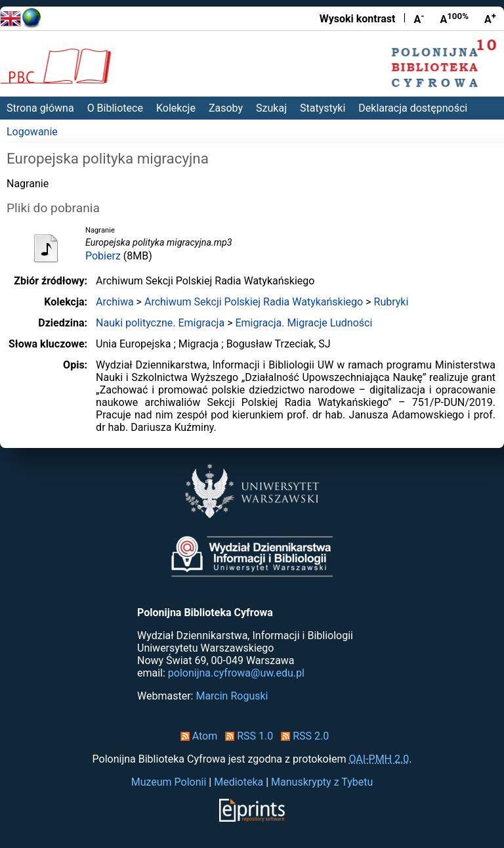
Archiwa (115, 302)
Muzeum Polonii (169, 782)
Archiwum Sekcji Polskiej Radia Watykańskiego (254, 302)
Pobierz (103, 256)
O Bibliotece (115, 108)
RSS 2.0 (302, 736)
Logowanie (32, 132)
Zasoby (226, 108)
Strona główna (40, 108)
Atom (197, 736)
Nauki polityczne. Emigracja (160, 323)
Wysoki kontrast (358, 19)
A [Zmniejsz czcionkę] (419, 18)
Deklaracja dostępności (413, 108)
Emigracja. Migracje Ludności (304, 323)
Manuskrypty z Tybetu (322, 782)
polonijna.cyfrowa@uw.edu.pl (236, 673)
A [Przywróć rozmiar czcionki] (454, 18)
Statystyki (323, 108)
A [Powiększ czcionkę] (490, 18)
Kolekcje (176, 108)
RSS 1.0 (246, 736)
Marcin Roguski (232, 696)
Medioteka (239, 782)
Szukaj (271, 108)
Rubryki (391, 302)
